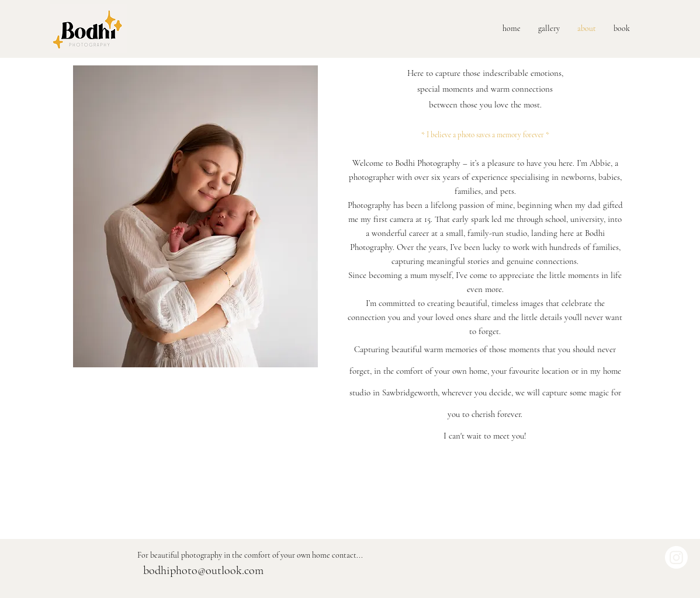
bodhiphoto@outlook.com (203, 571)
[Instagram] (676, 557)
